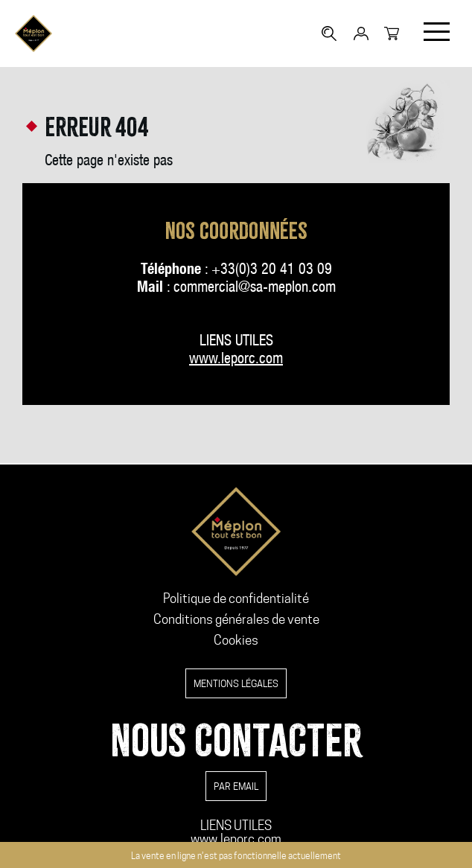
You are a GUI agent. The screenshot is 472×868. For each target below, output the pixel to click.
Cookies (236, 640)
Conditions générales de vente (236, 619)
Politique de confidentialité (236, 599)
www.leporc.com (236, 839)
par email (236, 786)
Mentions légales (236, 683)
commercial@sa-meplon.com (255, 289)
